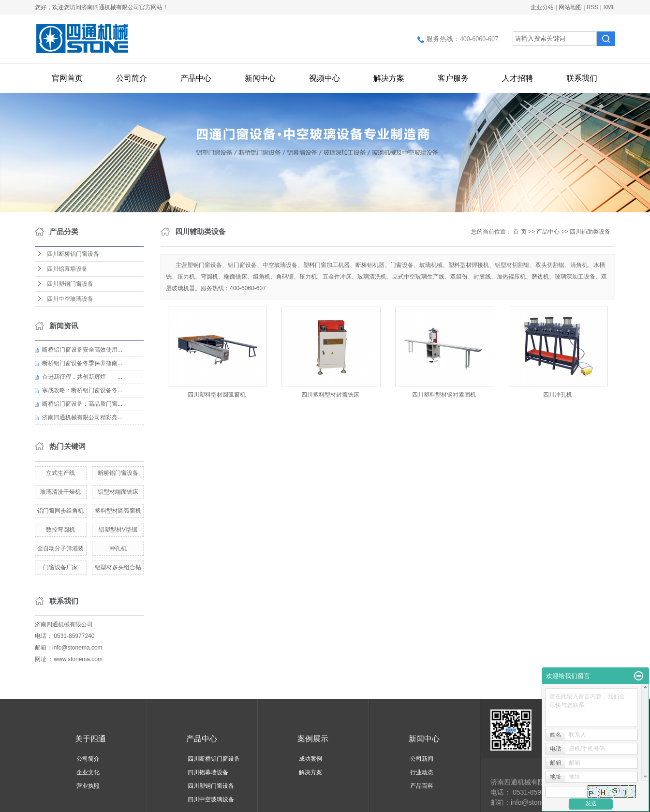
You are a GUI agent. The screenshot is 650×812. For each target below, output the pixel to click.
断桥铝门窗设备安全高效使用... (82, 350)
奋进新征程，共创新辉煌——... (82, 377)
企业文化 (88, 772)
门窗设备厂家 (60, 567)
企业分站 (542, 7)
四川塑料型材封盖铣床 (330, 395)
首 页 (520, 232)
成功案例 (310, 759)
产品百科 (422, 786)
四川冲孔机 (558, 395)
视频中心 (325, 78)
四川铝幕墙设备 (67, 269)
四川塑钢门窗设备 (70, 284)
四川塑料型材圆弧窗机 (217, 395)
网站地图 (570, 7)
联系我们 (582, 78)
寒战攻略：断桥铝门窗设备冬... (82, 390)
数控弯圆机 (60, 530)
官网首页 (67, 78)
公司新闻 (422, 759)
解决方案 (389, 78)
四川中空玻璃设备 (70, 299)
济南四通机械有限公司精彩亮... (82, 417)
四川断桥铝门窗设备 (73, 254)
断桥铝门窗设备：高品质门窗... (82, 404)
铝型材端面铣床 (118, 492)
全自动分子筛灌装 (60, 548)
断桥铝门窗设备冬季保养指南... (82, 363)
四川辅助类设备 (590, 232)
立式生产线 (60, 473)
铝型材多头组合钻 (118, 567)
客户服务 (453, 78)
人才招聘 (517, 78)
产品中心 (196, 78)
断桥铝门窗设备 (118, 473)
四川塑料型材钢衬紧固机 (444, 395)
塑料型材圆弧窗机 (118, 511)
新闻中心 (260, 78)
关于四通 (90, 739)
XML (609, 7)
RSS (593, 7)
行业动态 (422, 772)
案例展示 (313, 739)
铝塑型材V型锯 (118, 530)
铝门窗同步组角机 (60, 511)
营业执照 (88, 786)
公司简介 (132, 78)
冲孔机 (118, 548)
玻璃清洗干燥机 (60, 492)
